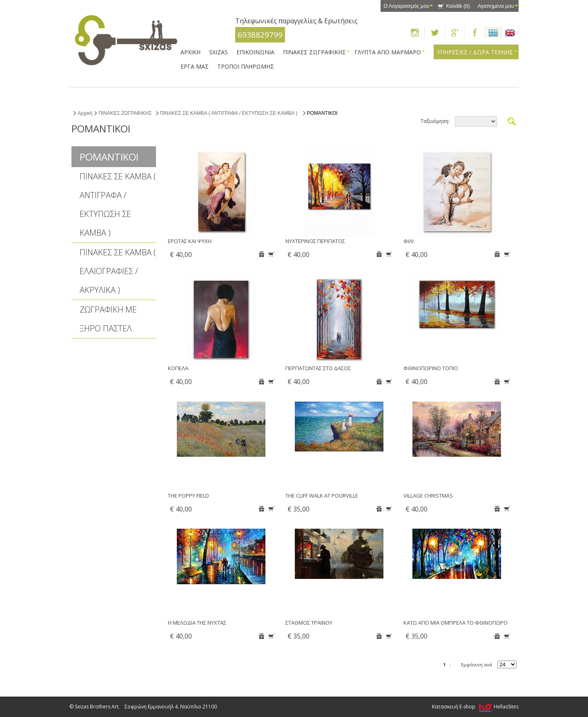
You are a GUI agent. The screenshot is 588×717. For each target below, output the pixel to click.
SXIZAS (218, 52)
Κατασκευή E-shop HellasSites (475, 707)
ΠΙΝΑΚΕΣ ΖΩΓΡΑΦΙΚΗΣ (314, 52)
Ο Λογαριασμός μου (406, 6)
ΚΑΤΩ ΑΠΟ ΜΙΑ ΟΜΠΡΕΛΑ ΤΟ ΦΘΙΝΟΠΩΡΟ (455, 623)
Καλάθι (458, 6)
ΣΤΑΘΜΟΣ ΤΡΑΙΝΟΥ (309, 623)
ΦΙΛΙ (409, 241)
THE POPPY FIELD (188, 496)
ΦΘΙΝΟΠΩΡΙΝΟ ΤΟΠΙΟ (431, 368)
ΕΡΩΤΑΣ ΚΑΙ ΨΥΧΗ (190, 241)
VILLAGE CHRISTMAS (428, 496)
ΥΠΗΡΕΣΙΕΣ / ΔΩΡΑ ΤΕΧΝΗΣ (475, 52)
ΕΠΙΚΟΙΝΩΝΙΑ (255, 52)
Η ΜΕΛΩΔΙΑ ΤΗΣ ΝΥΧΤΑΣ (197, 623)
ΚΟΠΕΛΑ (178, 368)
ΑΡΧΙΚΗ (190, 52)
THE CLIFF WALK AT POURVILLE (322, 496)
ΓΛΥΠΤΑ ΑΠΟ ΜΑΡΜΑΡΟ (388, 52)
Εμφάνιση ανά (477, 665)
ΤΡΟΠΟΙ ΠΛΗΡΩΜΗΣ (246, 66)
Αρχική (85, 113)
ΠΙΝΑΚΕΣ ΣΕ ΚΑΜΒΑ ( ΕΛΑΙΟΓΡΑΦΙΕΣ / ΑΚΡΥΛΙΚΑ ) (118, 271)
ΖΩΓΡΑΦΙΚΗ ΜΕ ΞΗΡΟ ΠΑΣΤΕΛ (108, 319)
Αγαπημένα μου (496, 6)
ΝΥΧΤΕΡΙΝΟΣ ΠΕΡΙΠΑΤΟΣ (315, 241)
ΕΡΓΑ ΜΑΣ (195, 66)
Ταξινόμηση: (435, 121)
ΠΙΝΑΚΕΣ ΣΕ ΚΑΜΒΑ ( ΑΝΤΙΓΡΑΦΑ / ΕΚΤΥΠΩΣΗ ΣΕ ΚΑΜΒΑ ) (229, 113)
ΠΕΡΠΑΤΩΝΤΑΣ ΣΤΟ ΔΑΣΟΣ (318, 368)
